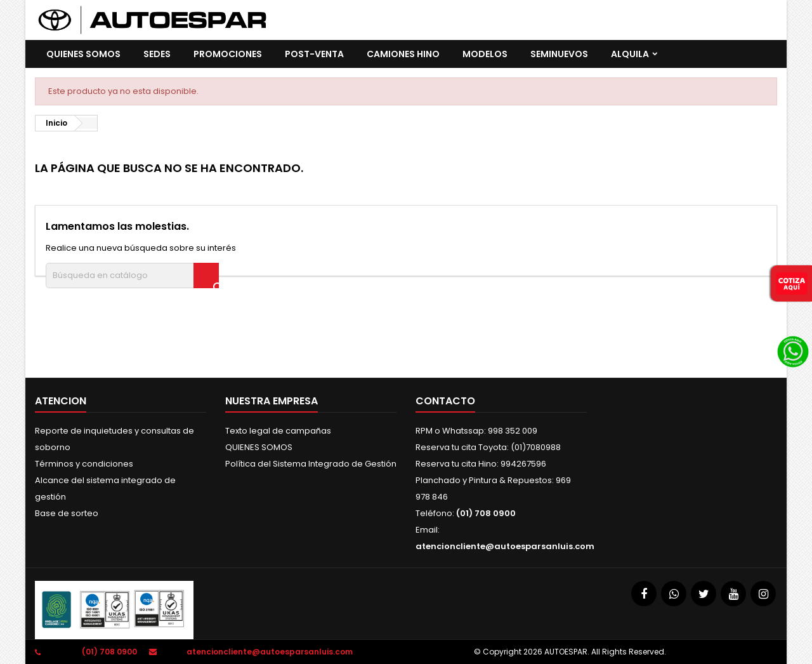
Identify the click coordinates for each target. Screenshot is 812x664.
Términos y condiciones (84, 464)
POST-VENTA (314, 54)
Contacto (445, 401)
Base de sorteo (67, 513)
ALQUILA (630, 54)
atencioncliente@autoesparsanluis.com (505, 546)
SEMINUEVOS (559, 54)
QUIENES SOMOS (83, 54)
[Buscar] (132, 276)
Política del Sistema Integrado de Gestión (311, 464)
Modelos (485, 54)
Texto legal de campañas (278, 431)
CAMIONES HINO (403, 54)
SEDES (157, 54)
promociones (228, 54)
